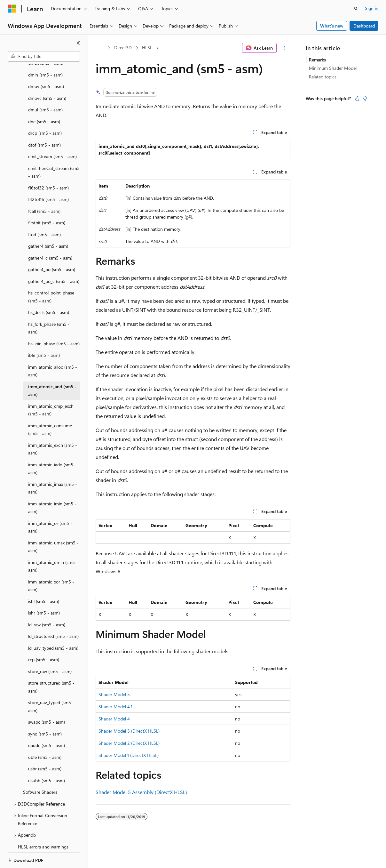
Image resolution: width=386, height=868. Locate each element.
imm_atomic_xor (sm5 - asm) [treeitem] (51, 564)
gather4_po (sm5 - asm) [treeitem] (52, 247)
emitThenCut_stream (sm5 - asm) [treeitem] (54, 150)
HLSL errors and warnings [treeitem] (43, 825)
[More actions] (285, 48)
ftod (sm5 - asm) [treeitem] (44, 212)
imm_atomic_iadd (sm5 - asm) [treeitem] (52, 446)
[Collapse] (78, 43)
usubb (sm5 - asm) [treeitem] (47, 758)
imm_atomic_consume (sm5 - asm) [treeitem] (50, 407)
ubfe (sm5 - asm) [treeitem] (45, 735)
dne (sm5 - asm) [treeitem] (44, 99)
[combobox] (44, 56)
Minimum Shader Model (333, 68)
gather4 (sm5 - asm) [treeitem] (48, 224)
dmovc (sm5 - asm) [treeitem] (47, 76)
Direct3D (123, 48)
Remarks (317, 60)
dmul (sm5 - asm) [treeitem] (45, 88)
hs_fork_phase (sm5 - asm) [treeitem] (49, 306)
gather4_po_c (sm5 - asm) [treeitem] (54, 259)
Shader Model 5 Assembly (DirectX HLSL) (141, 792)
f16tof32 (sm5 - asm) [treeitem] (48, 166)
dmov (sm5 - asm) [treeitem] (46, 64)
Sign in (372, 8)
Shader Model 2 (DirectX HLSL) (129, 743)
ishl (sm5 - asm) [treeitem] (44, 579)
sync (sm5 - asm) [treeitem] (45, 712)
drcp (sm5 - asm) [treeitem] (45, 111)
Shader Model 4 (114, 719)
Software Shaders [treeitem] (40, 770)
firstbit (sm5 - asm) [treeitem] (47, 201)
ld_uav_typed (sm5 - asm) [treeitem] (53, 626)
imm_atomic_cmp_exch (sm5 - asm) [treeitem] (51, 388)
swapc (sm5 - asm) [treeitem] (47, 700)
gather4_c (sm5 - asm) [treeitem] (50, 236)
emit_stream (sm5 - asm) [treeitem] (52, 134)
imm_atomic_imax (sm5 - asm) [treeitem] (53, 466)
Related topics (323, 77)
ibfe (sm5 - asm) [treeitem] (44, 333)
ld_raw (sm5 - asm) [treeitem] (47, 603)
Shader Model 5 (114, 694)
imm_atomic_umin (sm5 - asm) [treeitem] (53, 544)
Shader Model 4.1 (115, 707)
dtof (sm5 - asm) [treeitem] (44, 123)
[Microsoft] (12, 9)
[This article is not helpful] (365, 99)
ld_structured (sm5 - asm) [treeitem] (53, 614)
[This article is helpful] (357, 99)
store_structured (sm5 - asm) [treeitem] (51, 665)
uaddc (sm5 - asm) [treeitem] (47, 723)
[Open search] (356, 9)
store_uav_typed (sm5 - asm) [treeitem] (51, 684)
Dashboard (364, 26)
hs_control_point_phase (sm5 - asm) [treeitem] (51, 275)
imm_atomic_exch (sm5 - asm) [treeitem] (53, 427)
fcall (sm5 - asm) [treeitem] (44, 189)
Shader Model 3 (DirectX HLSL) (129, 731)
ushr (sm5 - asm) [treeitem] (45, 747)
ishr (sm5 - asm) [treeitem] (44, 591)
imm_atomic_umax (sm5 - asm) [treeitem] (53, 525)
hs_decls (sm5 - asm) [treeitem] (49, 290)
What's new (332, 26)
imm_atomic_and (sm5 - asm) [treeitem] (52, 368)
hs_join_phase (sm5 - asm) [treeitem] (54, 321)
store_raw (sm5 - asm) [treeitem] (50, 649)
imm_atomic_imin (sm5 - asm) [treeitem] (52, 486)
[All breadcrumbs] (101, 48)
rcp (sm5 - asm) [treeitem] (44, 637)
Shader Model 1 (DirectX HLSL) (129, 755)
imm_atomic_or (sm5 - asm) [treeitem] (50, 505)
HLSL (147, 48)
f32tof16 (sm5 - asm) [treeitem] (48, 177)
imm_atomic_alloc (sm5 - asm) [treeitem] (53, 349)
